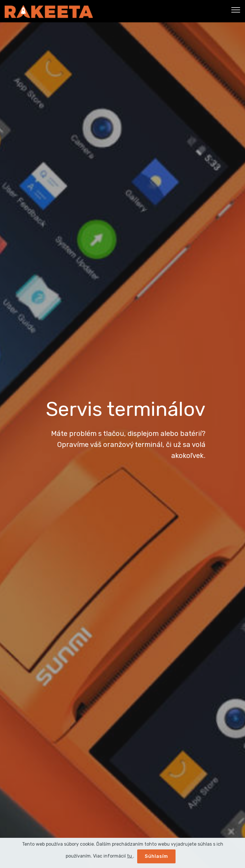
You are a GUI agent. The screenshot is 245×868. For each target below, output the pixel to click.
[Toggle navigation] (236, 10)
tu (130, 856)
